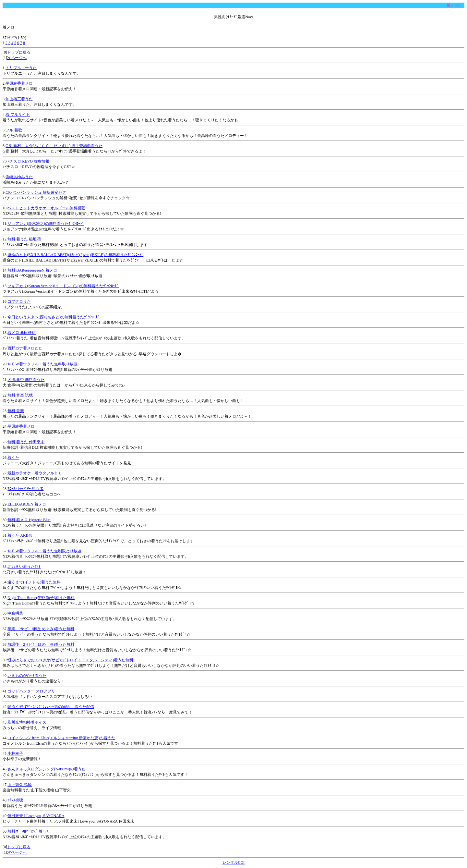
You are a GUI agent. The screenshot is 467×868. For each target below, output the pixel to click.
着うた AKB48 (20, 535)
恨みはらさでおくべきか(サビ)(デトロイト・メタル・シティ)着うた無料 (70, 660)
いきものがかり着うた (27, 676)
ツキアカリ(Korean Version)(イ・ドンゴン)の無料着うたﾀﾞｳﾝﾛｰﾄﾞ (63, 286)
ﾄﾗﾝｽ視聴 (15, 800)
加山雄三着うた (19, 99)
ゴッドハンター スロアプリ (31, 691)
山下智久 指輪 (20, 785)
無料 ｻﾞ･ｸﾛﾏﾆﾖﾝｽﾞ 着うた (29, 831)
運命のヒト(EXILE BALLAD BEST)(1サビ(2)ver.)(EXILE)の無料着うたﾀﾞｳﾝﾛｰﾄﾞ (75, 255)
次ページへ (17, 58)
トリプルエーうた (21, 68)
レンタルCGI (234, 862)
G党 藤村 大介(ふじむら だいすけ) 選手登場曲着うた (54, 146)
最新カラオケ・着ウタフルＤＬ (35, 473)
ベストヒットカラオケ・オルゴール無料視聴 (46, 208)
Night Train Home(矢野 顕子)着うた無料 (41, 598)
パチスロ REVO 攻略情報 (27, 161)
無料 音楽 (16, 411)
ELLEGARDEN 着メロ (27, 504)
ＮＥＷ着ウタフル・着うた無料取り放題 (42, 364)
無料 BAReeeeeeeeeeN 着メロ (32, 270)
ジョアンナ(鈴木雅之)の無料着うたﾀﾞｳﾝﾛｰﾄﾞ (46, 224)
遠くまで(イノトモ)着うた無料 (34, 582)
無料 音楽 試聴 (20, 395)
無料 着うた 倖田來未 (26, 442)
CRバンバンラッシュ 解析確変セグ (36, 192)
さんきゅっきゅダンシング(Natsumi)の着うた (47, 769)
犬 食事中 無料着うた (26, 380)
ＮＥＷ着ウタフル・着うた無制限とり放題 (44, 551)
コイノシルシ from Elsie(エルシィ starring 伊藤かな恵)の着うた (61, 738)
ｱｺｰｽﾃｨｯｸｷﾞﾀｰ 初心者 (25, 489)
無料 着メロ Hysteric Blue (29, 520)
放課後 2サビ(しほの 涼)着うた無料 (41, 644)
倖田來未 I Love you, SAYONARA (36, 816)
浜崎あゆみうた (19, 177)
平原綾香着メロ (19, 83)
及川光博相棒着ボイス (27, 722)
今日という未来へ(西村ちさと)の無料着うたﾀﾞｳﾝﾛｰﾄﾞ (54, 317)
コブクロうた (19, 301)
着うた (13, 458)
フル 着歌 (14, 130)
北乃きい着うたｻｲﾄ (24, 567)
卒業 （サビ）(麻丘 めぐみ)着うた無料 (41, 629)
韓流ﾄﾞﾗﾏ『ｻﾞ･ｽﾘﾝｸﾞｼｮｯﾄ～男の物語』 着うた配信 (51, 707)
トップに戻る (19, 52)
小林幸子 (15, 753)
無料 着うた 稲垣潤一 (26, 239)
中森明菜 (15, 613)
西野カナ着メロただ (25, 348)
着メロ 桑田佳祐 (22, 333)
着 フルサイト (18, 115)
